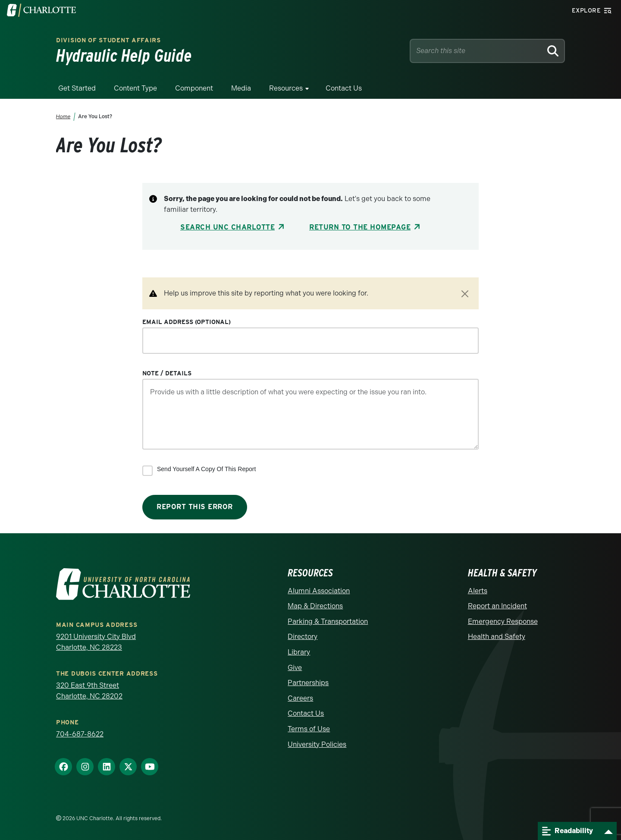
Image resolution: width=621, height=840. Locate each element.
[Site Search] (478, 51)
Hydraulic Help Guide (124, 56)
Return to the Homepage (360, 227)
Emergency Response (503, 621)
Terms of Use (309, 729)
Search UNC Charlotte (227, 227)
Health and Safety (497, 637)
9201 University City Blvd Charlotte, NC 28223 (96, 642)
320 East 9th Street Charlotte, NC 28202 (89, 691)
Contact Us (344, 88)
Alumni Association (319, 591)
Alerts (478, 591)
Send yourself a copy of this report (206, 469)
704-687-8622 (80, 734)
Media (241, 88)
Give (295, 668)
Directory (303, 637)
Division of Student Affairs (108, 40)
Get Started (77, 88)
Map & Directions (315, 606)
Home (63, 116)
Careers (300, 698)
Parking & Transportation (328, 621)
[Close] (465, 294)
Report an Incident (497, 606)
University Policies (317, 744)
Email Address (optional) (187, 322)
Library (299, 652)
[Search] (553, 51)
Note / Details (167, 373)
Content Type (135, 88)
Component (194, 88)
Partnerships (308, 683)
